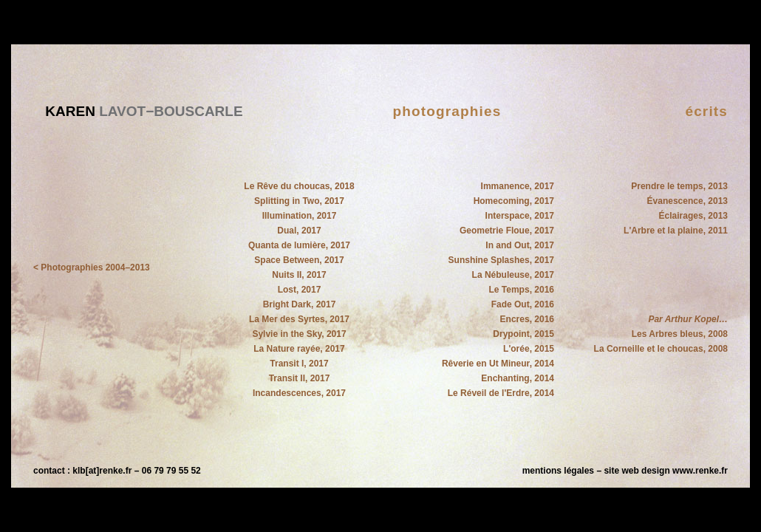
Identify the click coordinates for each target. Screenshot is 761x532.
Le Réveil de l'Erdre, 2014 (501, 393)
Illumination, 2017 (300, 216)
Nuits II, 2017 (299, 275)
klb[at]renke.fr (102, 471)
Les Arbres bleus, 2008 (680, 334)
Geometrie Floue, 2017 (507, 231)
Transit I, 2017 (299, 364)
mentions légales (558, 471)
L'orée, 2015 (529, 349)
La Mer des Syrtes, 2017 (299, 319)
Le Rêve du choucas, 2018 (299, 186)
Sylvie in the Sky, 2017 (299, 334)
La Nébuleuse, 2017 (513, 275)
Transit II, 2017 (300, 378)
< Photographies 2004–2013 (92, 267)
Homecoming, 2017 (514, 201)
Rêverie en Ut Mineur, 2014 (498, 364)
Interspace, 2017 (520, 216)
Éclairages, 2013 (693, 216)
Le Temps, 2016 (522, 290)
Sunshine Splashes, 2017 (501, 260)
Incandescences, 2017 (299, 393)
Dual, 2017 (299, 231)
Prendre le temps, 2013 (679, 186)
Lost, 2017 (300, 290)
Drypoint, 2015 (523, 334)
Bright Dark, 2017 (300, 304)
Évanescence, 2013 (687, 201)
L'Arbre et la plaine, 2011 (676, 231)
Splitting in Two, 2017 (299, 201)
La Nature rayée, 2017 (299, 349)
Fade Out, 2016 (523, 304)
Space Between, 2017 (299, 260)
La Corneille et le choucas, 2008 (661, 349)
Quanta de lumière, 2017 (299, 245)
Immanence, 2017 (518, 186)
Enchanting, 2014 (518, 378)
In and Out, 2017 (520, 245)
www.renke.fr (700, 471)
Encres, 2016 (527, 319)
